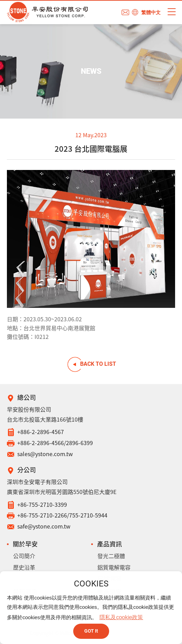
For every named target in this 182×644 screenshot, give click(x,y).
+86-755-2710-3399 (42, 504)
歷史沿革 (24, 567)
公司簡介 (24, 556)
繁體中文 (151, 12)
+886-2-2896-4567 (41, 432)
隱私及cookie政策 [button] (121, 617)
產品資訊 (109, 544)
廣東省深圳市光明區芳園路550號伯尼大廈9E (62, 492)
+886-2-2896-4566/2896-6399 (55, 443)
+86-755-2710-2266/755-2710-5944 (62, 515)
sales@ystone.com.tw (45, 454)
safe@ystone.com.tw (44, 526)
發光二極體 (111, 556)
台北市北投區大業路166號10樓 (45, 419)
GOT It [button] (91, 631)
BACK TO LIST (98, 364)
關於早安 (25, 544)
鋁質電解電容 (114, 567)
